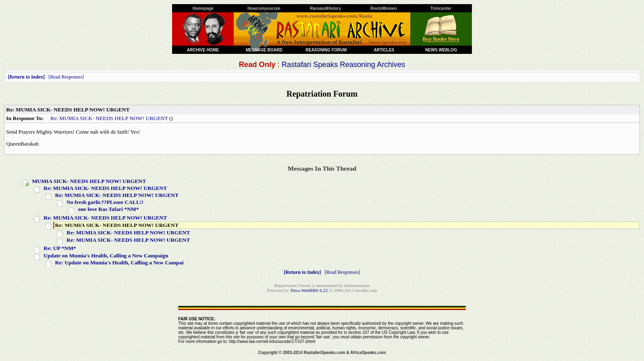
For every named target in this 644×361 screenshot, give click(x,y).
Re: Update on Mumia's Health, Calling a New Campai (119, 263)
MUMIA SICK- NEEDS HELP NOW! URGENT (89, 181)
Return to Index (26, 77)
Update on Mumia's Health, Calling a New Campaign (106, 256)
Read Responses (66, 77)
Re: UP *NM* (60, 248)
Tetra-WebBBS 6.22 (309, 290)
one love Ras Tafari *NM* (108, 209)
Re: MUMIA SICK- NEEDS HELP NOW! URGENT (109, 118)
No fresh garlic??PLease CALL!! (105, 202)
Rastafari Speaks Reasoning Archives (343, 65)
